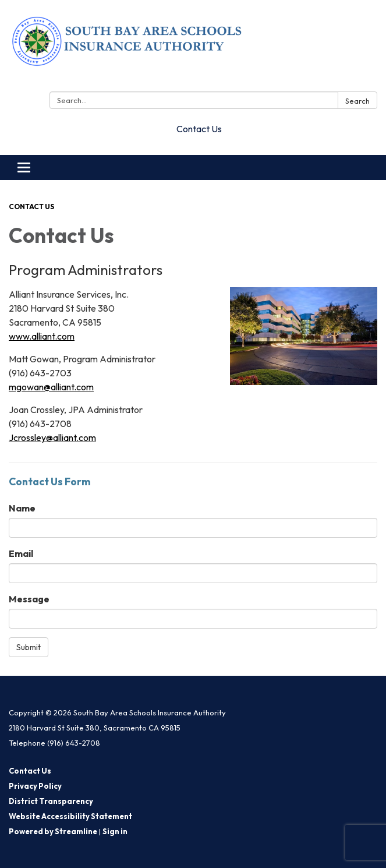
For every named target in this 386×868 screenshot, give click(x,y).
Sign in (115, 831)
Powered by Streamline (53, 831)
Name (22, 508)
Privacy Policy (35, 786)
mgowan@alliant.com (51, 387)
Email (21, 553)
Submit (29, 647)
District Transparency (51, 801)
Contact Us (199, 129)
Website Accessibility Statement (70, 816)
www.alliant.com (42, 336)
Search (357, 101)
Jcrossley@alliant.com (52, 437)
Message (29, 599)
